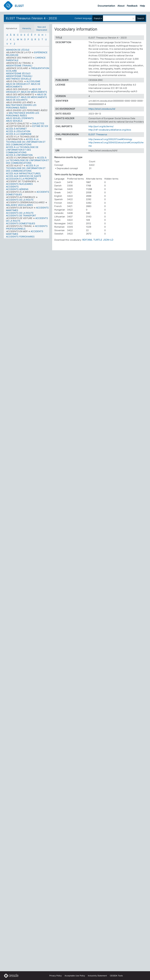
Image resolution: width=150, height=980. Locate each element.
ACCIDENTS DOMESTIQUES (21, 223)
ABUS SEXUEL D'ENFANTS (20, 118)
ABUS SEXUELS (14, 121)
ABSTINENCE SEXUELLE (19, 79)
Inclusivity (97, 976)
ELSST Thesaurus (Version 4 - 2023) (31, 18)
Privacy (56, 976)
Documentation (106, 6)
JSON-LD (108, 240)
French (97, 18)
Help (142, 6)
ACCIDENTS (12, 187)
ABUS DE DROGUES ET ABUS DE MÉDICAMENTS (23, 85)
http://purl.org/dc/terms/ (101, 126)
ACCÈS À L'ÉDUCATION (18, 131)
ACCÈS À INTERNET (16, 129)
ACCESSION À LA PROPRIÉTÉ (21, 179)
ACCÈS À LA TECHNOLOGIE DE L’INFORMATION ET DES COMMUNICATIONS (22, 150)
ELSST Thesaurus (98, 134)
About (121, 6)
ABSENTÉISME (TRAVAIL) (19, 76)
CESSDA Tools (116, 976)
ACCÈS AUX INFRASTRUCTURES (23, 173)
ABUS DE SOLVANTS (17, 100)
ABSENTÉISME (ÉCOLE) (18, 73)
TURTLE (98, 240)
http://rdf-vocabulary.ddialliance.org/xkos (110, 130)
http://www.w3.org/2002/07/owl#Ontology (110, 139)
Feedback (132, 6)
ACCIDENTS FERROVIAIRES (20, 237)
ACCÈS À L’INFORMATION (19, 155)
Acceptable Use (75, 976)
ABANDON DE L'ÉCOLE (18, 50)
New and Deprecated (42, 28)
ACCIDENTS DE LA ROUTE (20, 213)
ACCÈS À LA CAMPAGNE (19, 134)
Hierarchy (27, 28)
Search (141, 18)
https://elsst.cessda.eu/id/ (102, 109)
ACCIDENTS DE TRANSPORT (21, 216)
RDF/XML (87, 240)
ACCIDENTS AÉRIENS (17, 189)
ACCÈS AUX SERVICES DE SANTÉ (24, 176)
